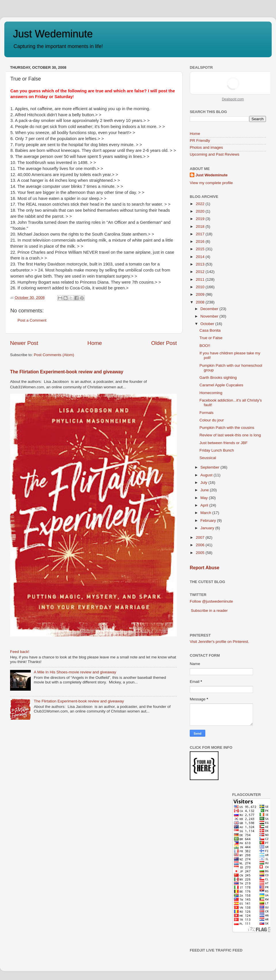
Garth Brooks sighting (218, 378)
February (209, 520)
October (208, 324)
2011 (201, 279)
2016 (201, 241)
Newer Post (24, 343)
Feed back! (20, 652)
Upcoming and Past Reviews (215, 154)
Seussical (208, 458)
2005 (201, 553)
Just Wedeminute (53, 34)
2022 (201, 204)
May (205, 498)
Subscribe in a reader (209, 611)
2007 (201, 537)
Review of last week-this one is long (230, 435)
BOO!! (205, 346)
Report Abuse (205, 568)
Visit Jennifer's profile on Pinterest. (219, 642)
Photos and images (206, 147)
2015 (201, 249)
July (204, 483)
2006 (201, 545)
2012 (201, 272)
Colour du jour (212, 420)
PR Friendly (200, 141)
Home (95, 343)
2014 (201, 257)
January (208, 528)
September (210, 467)
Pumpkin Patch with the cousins (227, 428)
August (207, 475)
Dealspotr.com (233, 99)
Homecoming (211, 393)
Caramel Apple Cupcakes (221, 385)
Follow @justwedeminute (211, 601)
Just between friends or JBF (224, 443)
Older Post (164, 343)
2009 (201, 294)
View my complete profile (211, 183)
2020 (201, 211)
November (210, 316)
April (205, 505)
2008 (201, 302)
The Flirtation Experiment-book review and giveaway (67, 372)
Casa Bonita (210, 330)
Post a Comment (32, 320)
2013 (201, 264)
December (210, 309)
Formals (207, 413)
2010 (201, 287)
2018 (201, 227)
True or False (211, 338)
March (206, 513)
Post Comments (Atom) (54, 355)
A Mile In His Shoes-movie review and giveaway (75, 672)
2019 (201, 219)
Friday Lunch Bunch (217, 450)
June (205, 490)
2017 (201, 234)
